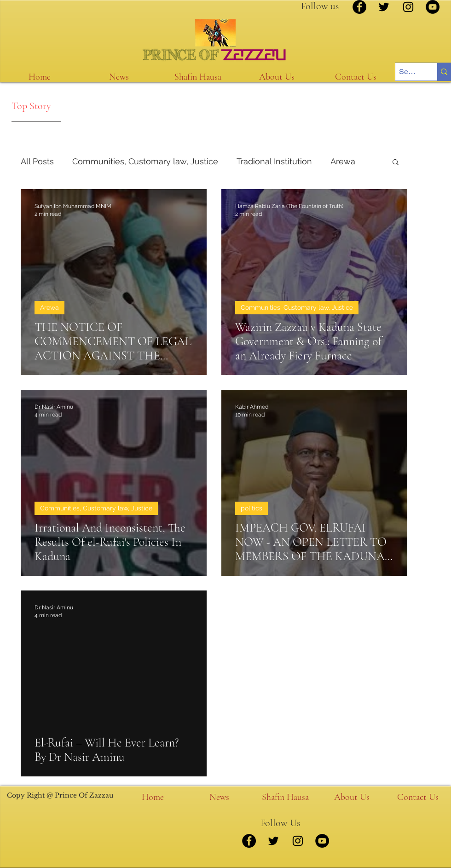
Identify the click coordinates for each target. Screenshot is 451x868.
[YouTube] (433, 7)
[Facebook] (359, 7)
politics (252, 508)
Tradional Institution (274, 161)
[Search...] (408, 72)
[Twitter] (384, 7)
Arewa (343, 161)
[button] (396, 163)
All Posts (37, 161)
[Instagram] (408, 7)
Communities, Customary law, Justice (145, 161)
